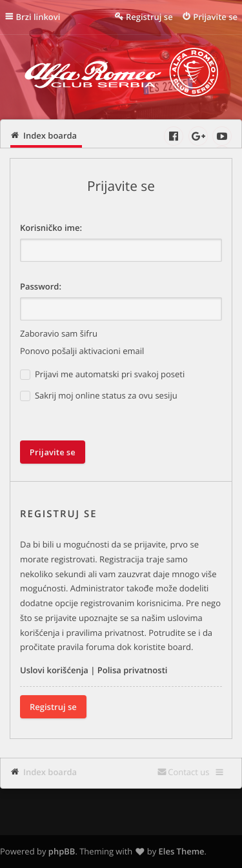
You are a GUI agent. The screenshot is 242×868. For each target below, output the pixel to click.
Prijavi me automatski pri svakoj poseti (102, 374)
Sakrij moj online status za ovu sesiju (99, 396)
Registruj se (53, 707)
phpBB (62, 851)
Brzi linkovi (38, 17)
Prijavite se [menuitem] (215, 17)
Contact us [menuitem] (188, 772)
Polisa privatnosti (133, 670)
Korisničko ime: (51, 228)
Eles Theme (182, 851)
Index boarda (50, 772)
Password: (41, 286)
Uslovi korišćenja (54, 670)
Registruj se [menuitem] (149, 17)
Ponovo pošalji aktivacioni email (82, 351)
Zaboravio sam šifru (59, 333)
